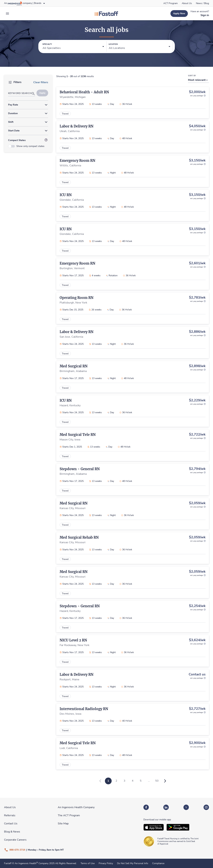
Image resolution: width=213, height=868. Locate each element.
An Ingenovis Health (26, 863)
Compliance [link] (158, 863)
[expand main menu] (7, 14)
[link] (171, 3)
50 (157, 781)
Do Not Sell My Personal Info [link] (133, 863)
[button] (73, 47)
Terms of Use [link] (88, 863)
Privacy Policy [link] (106, 863)
